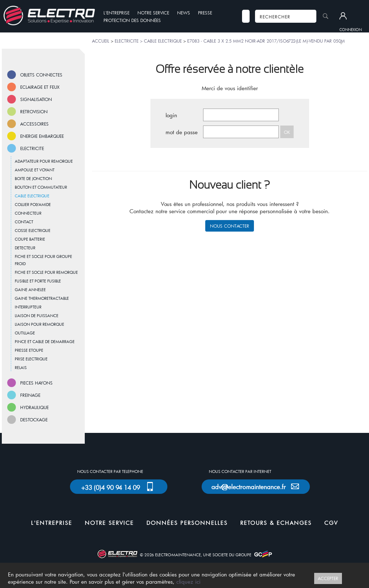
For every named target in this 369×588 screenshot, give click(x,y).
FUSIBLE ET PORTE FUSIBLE (38, 281)
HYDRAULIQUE (34, 407)
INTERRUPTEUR (28, 307)
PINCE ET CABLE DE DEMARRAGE (45, 341)
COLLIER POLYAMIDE (33, 204)
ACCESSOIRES (34, 124)
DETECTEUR (25, 248)
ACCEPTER (328, 578)
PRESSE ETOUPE (29, 350)
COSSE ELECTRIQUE (33, 230)
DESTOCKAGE (34, 420)
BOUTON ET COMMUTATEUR (41, 187)
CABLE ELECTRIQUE (32, 196)
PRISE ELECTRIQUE (31, 359)
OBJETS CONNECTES (41, 75)
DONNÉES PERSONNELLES (187, 523)
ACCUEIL (101, 41)
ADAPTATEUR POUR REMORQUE (44, 161)
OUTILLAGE (25, 333)
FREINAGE (30, 395)
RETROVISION (34, 111)
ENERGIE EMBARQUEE (42, 136)
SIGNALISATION (36, 99)
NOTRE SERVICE (153, 13)
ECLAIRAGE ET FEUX (40, 87)
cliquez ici (188, 582)
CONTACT (24, 222)
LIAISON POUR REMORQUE (39, 324)
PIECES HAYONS (36, 383)
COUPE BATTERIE (30, 239)
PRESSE (205, 13)
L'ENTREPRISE (117, 13)
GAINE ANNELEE (30, 289)
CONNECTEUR (28, 213)
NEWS (184, 13)
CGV (331, 523)
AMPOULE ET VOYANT (35, 170)
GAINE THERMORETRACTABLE (42, 298)
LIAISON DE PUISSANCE (37, 315)
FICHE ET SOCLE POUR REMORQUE (46, 272)
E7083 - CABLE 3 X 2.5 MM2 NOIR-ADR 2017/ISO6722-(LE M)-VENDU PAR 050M (266, 41)
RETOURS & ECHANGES (276, 523)
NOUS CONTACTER (230, 226)
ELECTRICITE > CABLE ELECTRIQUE (148, 41)
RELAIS (21, 367)
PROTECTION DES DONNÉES (132, 20)
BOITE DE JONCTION (33, 178)
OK (287, 132)
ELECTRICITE (32, 148)
